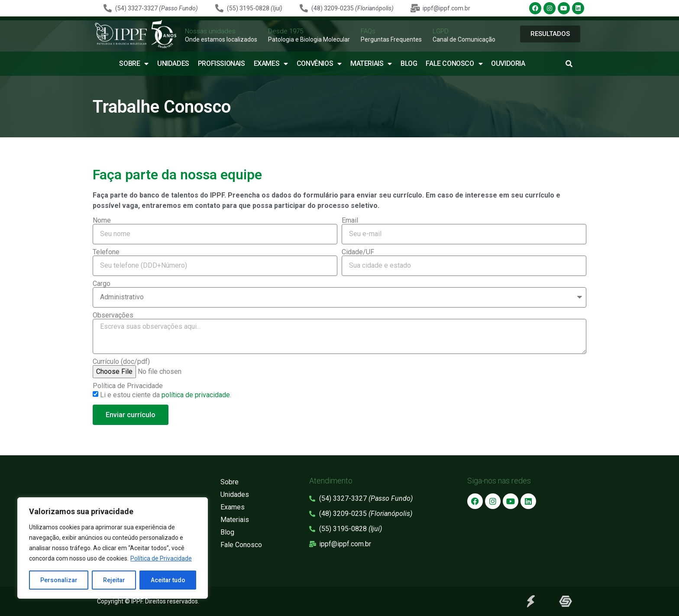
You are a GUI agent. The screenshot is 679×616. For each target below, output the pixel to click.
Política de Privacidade (161, 558)
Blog (409, 63)
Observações (113, 315)
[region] (113, 548)
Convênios (319, 64)
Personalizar (59, 580)
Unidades (173, 63)
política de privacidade (196, 395)
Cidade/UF (358, 252)
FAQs (368, 31)
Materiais (371, 64)
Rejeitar (114, 580)
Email (350, 220)
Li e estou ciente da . (166, 395)
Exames (271, 64)
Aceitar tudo (168, 580)
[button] (569, 64)
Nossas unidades (210, 31)
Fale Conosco (454, 64)
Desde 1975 (286, 31)
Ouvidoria (508, 63)
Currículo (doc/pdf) (121, 362)
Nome (102, 220)
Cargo (102, 284)
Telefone (106, 252)
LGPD (441, 31)
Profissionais (221, 63)
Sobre (134, 64)
